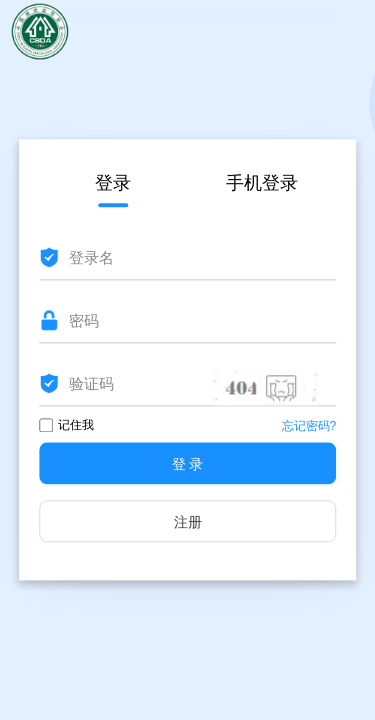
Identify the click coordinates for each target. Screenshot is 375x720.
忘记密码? (309, 427)
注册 (188, 523)
